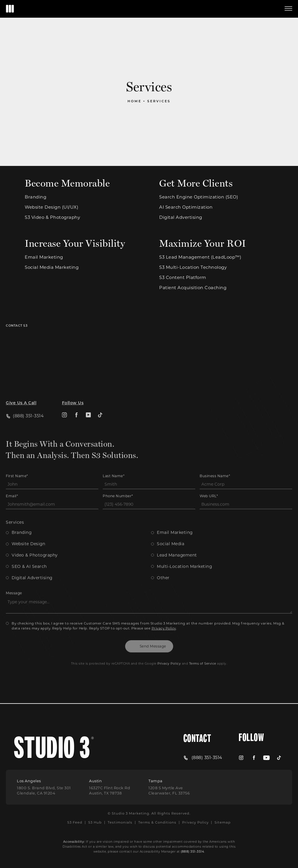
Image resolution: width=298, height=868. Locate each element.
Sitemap (223, 822)
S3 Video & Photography (52, 218)
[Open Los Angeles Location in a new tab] (44, 791)
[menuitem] (64, 400)
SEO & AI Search (29, 552)
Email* (12, 481)
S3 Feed (75, 822)
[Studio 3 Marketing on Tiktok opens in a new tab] (100, 400)
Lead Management (177, 540)
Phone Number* (118, 481)
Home (134, 101)
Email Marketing (44, 257)
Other (163, 563)
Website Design (28, 529)
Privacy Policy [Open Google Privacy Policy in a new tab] (169, 649)
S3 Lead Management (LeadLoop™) (200, 257)
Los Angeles (29, 781)
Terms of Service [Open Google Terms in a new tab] (203, 649)
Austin (95, 781)
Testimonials (120, 822)
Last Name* (114, 461)
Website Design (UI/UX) (52, 207)
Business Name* (215, 461)
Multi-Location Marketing (184, 552)
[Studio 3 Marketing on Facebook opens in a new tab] (76, 400)
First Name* (17, 461)
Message (14, 578)
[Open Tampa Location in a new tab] (169, 791)
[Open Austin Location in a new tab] (110, 791)
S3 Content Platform (183, 278)
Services (159, 101)
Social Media (171, 529)
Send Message (153, 632)
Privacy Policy (164, 613)
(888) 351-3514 (192, 851)
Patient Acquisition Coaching (193, 288)
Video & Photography (35, 540)
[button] (288, 9)
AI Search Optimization (186, 207)
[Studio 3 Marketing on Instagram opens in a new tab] (64, 400)
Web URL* (209, 481)
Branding (36, 197)
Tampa (156, 781)
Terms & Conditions (157, 822)
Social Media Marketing (52, 267)
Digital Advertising (181, 218)
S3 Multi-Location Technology (193, 267)
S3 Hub (95, 822)
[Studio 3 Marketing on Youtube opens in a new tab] (88, 400)
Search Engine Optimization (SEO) (199, 197)
